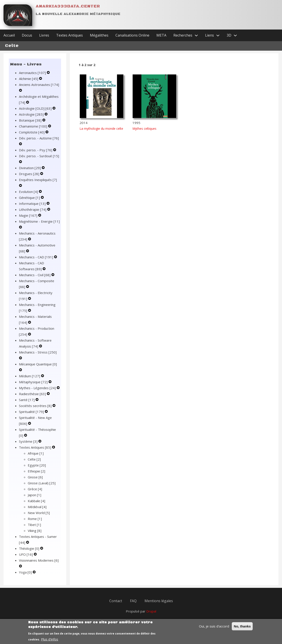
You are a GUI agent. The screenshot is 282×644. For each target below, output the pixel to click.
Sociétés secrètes (36, 406)
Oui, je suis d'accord (214, 629)
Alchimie (29, 79)
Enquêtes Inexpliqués (38, 180)
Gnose (35, 477)
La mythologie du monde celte (101, 129)
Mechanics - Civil (35, 275)
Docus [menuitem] (27, 35)
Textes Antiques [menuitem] (70, 35)
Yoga (26, 572)
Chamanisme (33, 126)
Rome (35, 519)
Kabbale (36, 501)
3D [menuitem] (234, 35)
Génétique (30, 198)
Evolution (29, 192)
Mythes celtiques (144, 129)
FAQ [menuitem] (133, 601)
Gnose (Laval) (42, 483)
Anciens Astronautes (39, 85)
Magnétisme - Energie (39, 221)
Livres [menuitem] (44, 35)
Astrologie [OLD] (36, 108)
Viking (35, 531)
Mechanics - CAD (36, 257)
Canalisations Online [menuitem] (132, 35)
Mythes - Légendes (38, 388)
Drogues (30, 174)
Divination (30, 168)
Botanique (31, 120)
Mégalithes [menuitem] (99, 35)
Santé (27, 400)
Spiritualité (32, 412)
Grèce (35, 489)
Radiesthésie (33, 394)
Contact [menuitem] (116, 601)
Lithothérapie (33, 209)
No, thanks (242, 629)
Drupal (151, 611)
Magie (29, 215)
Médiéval (37, 507)
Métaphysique (34, 382)
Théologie (30, 548)
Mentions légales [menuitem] (159, 601)
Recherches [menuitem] (187, 35)
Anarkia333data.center (68, 6)
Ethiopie (36, 471)
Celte (34, 459)
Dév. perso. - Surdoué (39, 156)
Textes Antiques (35, 447)
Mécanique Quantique (38, 364)
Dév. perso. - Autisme (39, 138)
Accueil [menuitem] (9, 35)
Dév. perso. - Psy (36, 150)
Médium (30, 376)
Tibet (34, 525)
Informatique (33, 204)
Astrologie (32, 114)
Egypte (37, 465)
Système (29, 441)
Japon (34, 495)
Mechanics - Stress (38, 352)
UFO (26, 554)
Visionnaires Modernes (39, 560)
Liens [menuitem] (214, 35)
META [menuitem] (161, 35)
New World (39, 513)
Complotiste (32, 132)
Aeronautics (33, 73)
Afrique (36, 453)
